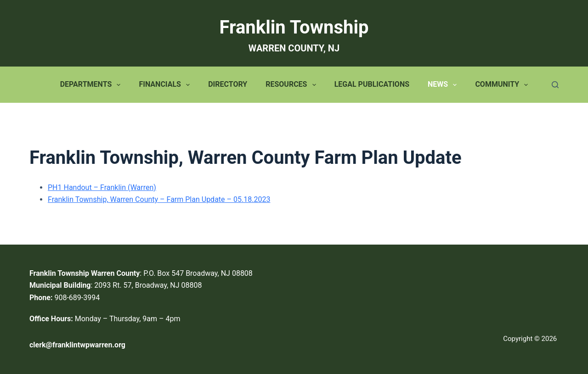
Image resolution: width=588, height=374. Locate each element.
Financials (166, 85)
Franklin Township (294, 27)
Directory (228, 84)
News (444, 85)
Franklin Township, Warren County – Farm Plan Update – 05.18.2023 (159, 199)
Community (503, 85)
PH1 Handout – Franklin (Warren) (102, 187)
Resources (292, 85)
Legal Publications (372, 84)
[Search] (555, 85)
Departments (92, 85)
